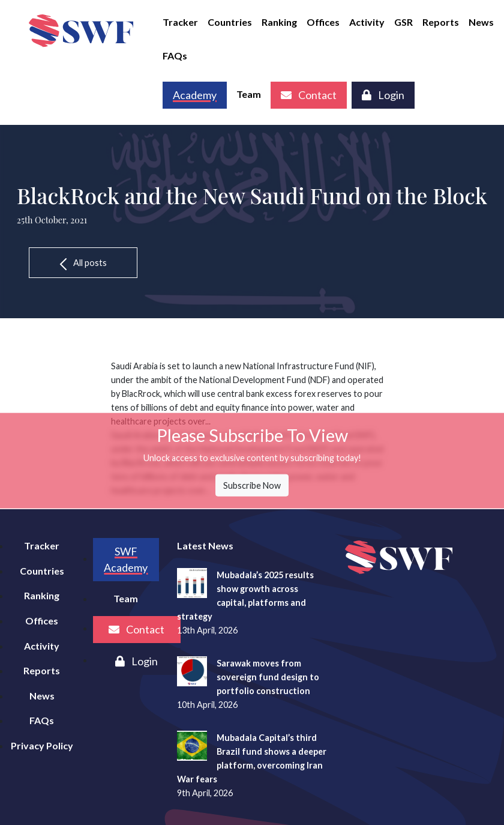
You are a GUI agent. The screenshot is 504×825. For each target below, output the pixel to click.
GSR (403, 22)
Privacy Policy (42, 745)
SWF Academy (126, 559)
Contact (309, 95)
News (481, 22)
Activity (367, 22)
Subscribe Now (252, 485)
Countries (230, 22)
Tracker (180, 22)
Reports (441, 22)
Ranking (279, 22)
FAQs (175, 56)
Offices (323, 22)
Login (383, 95)
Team (249, 94)
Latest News (205, 545)
